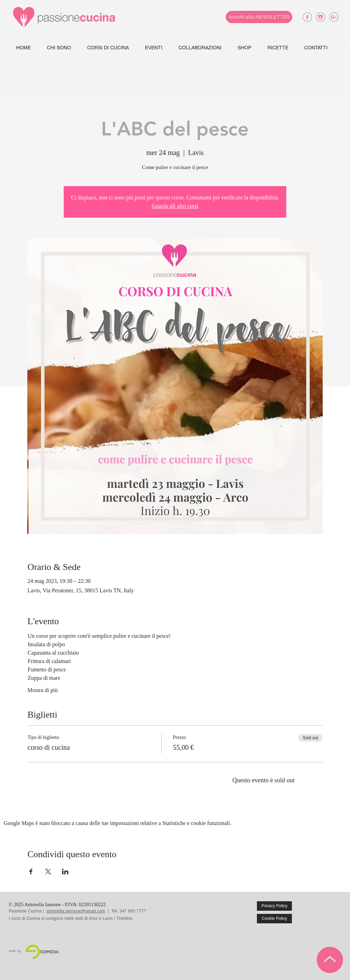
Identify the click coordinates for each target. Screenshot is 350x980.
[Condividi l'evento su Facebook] (31, 872)
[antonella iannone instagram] (321, 17)
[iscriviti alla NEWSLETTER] (259, 17)
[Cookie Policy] (274, 919)
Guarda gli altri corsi (175, 206)
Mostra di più (43, 690)
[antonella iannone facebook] (307, 17)
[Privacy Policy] (274, 906)
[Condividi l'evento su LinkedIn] (65, 872)
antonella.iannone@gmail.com (76, 911)
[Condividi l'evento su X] (48, 872)
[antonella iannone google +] (334, 17)
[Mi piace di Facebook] (326, 911)
